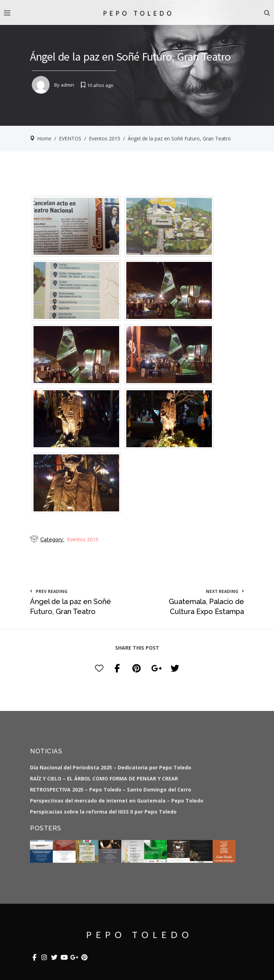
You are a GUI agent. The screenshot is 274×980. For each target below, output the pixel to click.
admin (67, 85)
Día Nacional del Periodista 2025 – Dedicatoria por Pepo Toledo (111, 767)
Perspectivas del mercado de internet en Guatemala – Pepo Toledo (117, 801)
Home (44, 138)
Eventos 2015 (105, 138)
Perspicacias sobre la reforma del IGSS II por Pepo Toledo (103, 812)
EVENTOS (70, 138)
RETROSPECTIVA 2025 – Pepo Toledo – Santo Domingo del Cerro (111, 790)
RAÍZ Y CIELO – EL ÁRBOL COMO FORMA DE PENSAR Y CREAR (104, 778)
